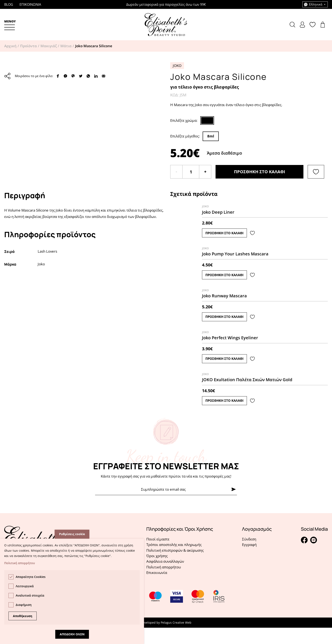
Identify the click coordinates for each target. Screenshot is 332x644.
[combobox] (315, 5)
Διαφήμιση (24, 605)
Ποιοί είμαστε (158, 555)
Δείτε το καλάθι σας (324, 25)
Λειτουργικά (25, 586)
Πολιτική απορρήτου (164, 583)
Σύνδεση (249, 555)
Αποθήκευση (23, 616)
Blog (9, 4)
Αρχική (10, 46)
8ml (211, 136)
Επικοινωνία (157, 588)
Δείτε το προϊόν (249, 237)
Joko (177, 66)
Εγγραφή (249, 561)
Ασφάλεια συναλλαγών (165, 577)
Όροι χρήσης (157, 572)
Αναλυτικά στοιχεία (30, 595)
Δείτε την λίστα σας (314, 25)
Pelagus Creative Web (176, 639)
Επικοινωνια (30, 4)
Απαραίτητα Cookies (31, 577)
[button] (10, 25)
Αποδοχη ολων (72, 634)
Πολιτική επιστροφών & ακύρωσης (175, 566)
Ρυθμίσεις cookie (72, 534)
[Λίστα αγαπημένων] (316, 172)
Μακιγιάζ (49, 46)
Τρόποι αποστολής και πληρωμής (174, 561)
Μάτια (66, 46)
